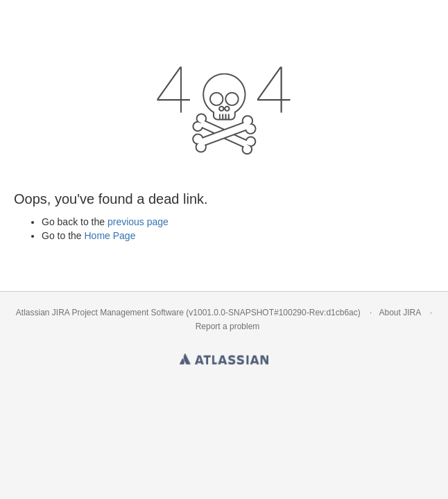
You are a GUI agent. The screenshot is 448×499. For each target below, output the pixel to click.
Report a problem (228, 326)
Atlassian (224, 356)
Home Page (110, 236)
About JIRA (399, 313)
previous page (138, 222)
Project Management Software (128, 313)
